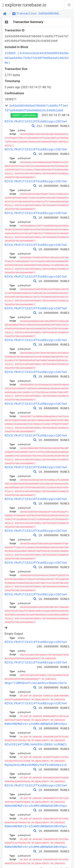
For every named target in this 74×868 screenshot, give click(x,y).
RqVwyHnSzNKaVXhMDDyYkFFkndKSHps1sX (36, 754)
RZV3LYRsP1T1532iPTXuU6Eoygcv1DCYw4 (36, 121)
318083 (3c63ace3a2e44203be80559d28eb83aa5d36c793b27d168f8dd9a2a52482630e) (37, 58)
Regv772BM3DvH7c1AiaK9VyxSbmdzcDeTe (36, 673)
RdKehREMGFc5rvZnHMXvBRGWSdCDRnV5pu (36, 714)
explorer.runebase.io (24, 5)
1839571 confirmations (24, 115)
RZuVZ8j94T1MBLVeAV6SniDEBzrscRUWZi (36, 734)
